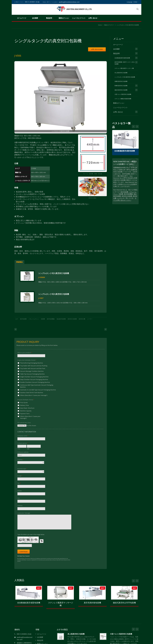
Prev (137, 127)
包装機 (43, 316)
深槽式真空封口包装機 (121, 81)
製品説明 (50, 18)
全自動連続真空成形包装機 (122, 58)
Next (133, 127)
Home (100, 25)
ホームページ (22, 18)
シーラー (90, 316)
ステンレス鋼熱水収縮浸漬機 (123, 99)
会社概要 (36, 18)
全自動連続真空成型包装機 (125, 151)
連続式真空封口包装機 (121, 90)
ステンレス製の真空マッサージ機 (124, 68)
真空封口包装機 (72, 316)
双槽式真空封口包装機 (121, 86)
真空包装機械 (51, 316)
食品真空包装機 (61, 316)
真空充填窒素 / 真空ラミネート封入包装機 (125, 63)
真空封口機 (82, 316)
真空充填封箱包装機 (92, 600)
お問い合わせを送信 (97, 49)
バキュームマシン (34, 316)
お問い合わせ (94, 18)
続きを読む (71, 642)
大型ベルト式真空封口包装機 (123, 94)
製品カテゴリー (109, 25)
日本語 (135, 2)
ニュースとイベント (79, 18)
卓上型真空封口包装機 (121, 73)
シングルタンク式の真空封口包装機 (128, 25)
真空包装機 (23, 316)
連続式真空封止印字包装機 (124, 600)
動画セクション (64, 18)
